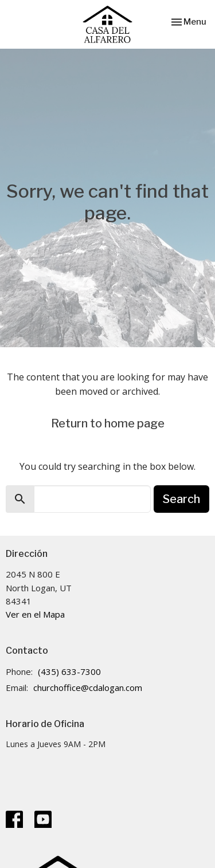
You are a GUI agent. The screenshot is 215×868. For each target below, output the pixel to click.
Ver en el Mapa (35, 614)
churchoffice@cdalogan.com (88, 688)
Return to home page (108, 423)
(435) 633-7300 (69, 671)
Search (181, 499)
